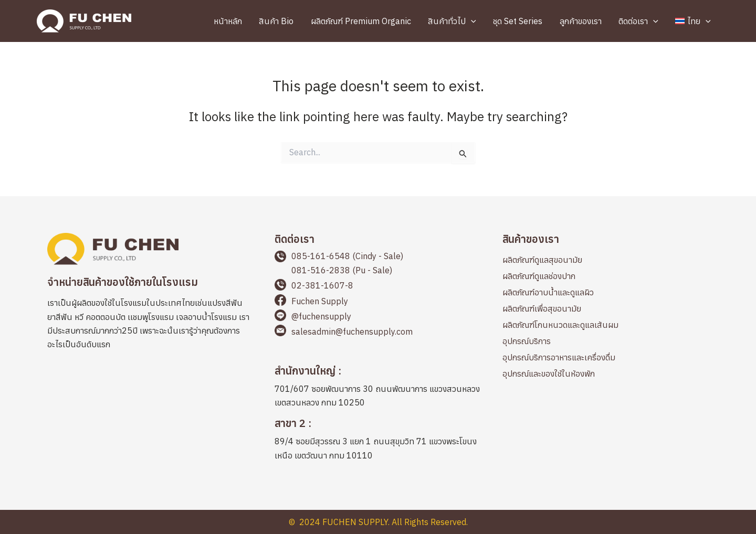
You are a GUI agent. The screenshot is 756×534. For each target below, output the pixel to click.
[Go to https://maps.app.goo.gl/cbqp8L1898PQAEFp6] (378, 441)
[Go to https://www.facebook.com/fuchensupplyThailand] (378, 302)
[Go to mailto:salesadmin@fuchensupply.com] (378, 332)
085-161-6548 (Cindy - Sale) (347, 256)
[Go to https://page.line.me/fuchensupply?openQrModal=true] (378, 317)
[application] (477, 21)
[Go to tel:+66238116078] (378, 286)
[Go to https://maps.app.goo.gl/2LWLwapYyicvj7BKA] (378, 388)
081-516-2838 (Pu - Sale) (342, 270)
